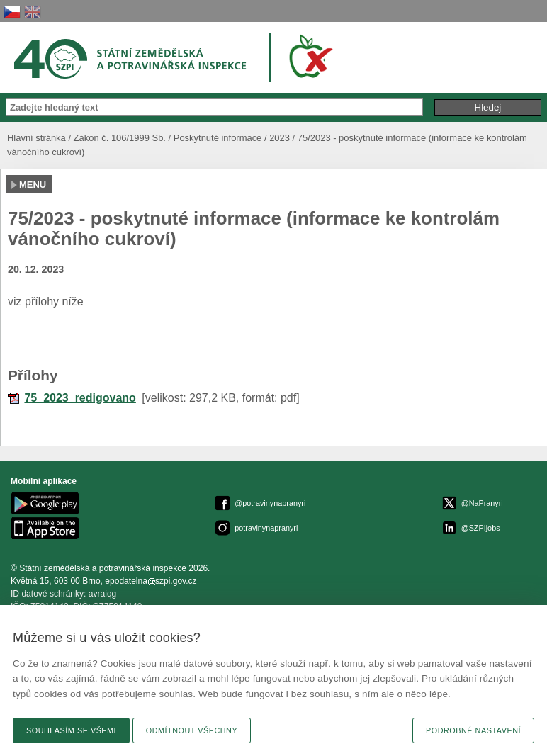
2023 (280, 138)
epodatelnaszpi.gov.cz (151, 581)
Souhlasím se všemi (71, 730)
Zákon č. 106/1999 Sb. (120, 138)
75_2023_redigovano (80, 398)
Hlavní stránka (36, 138)
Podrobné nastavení (473, 730)
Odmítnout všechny (192, 730)
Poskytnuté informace (218, 138)
